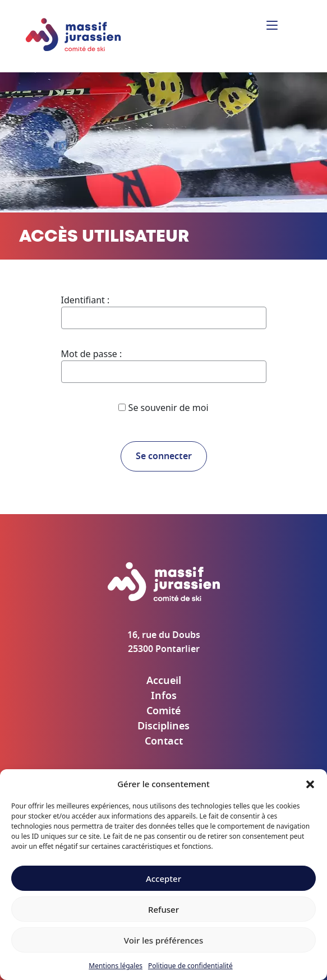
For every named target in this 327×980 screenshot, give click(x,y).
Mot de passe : (92, 354)
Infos (164, 696)
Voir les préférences (163, 940)
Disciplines (163, 727)
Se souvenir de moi (163, 408)
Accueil (164, 681)
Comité (163, 711)
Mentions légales (116, 966)
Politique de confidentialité (190, 966)
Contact (164, 742)
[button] (310, 784)
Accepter (163, 879)
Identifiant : (86, 300)
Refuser (163, 909)
